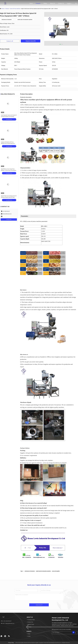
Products (38, 3)
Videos (45, 3)
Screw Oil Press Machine (15, 9)
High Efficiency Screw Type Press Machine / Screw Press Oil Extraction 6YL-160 (8, 170)
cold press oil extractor (30, 571)
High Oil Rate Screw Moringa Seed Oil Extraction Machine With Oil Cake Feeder (9, 197)
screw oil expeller (56, 571)
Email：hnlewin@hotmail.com (8, 623)
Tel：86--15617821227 (6, 621)
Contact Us (61, 3)
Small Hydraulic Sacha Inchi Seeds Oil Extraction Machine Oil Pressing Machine (9, 117)
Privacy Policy (11, 643)
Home (31, 3)
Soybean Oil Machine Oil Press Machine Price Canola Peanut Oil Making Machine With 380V (8, 143)
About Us (53, 3)
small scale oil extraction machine (43, 571)
